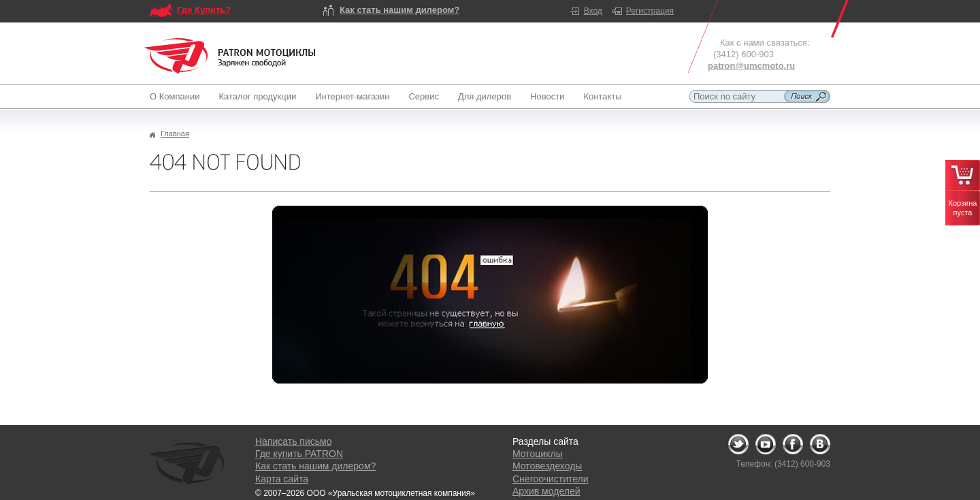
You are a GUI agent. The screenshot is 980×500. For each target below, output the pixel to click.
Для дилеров (485, 96)
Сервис (424, 96)
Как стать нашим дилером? (399, 10)
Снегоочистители (551, 479)
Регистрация (650, 11)
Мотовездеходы (547, 466)
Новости (547, 96)
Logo (230, 56)
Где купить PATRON (299, 454)
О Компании (177, 96)
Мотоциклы (538, 454)
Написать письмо (293, 441)
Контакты (602, 96)
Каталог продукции (257, 96)
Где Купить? (204, 10)
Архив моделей (546, 491)
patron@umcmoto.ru (751, 66)
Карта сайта (282, 479)
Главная (175, 134)
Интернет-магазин (352, 96)
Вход (593, 11)
